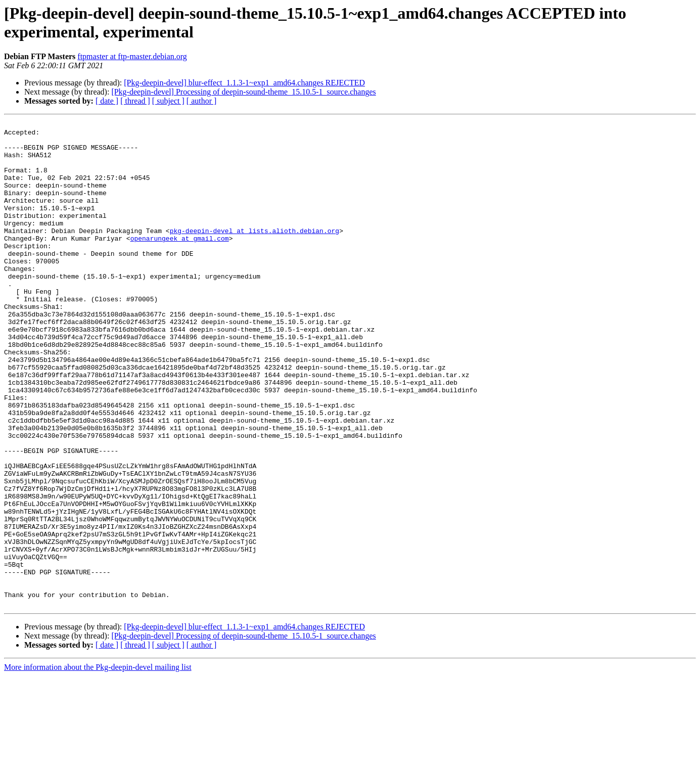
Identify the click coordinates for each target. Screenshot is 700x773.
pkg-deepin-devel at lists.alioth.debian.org (254, 253)
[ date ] (107, 101)
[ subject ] (168, 101)
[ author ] (202, 101)
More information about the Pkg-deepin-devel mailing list (98, 764)
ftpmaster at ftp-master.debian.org (132, 56)
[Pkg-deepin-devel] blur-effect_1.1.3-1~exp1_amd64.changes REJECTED (244, 83)
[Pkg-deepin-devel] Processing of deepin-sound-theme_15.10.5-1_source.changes (243, 92)
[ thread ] (135, 101)
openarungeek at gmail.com (180, 262)
